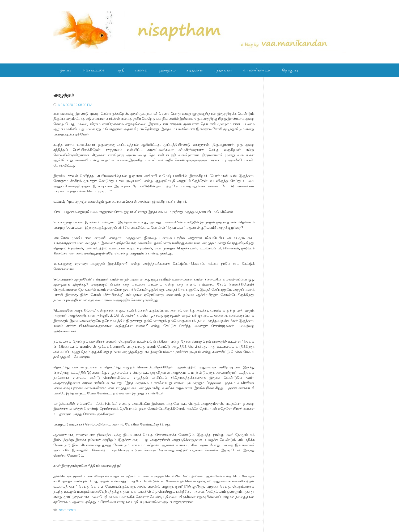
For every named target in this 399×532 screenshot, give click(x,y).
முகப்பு (65, 70)
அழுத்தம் (64, 95)
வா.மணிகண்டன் (257, 70)
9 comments (67, 510)
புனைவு (142, 70)
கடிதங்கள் (195, 70)
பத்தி (120, 70)
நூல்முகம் (167, 70)
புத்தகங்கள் (223, 70)
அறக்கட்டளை (94, 70)
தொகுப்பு (290, 70)
